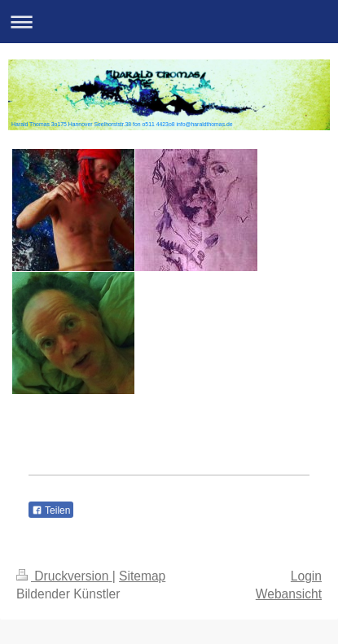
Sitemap (142, 576)
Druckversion (64, 576)
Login (306, 576)
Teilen (51, 510)
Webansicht (289, 594)
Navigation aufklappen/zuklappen (169, 22)
